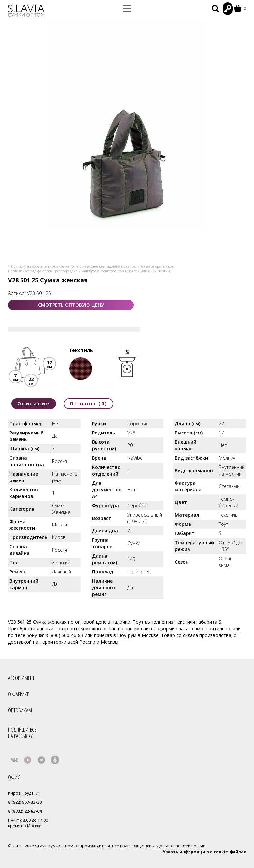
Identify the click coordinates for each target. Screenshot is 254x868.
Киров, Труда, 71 (24, 793)
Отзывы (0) (89, 404)
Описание (34, 404)
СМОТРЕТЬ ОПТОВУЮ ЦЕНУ (71, 305)
